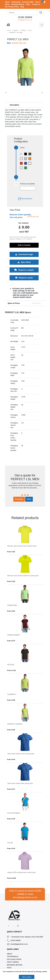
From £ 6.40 (11, 759)
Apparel (16, 30)
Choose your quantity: (28, 184)
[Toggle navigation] (42, 25)
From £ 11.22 (11, 670)
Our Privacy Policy (12, 7)
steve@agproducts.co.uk (25, 20)
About (7, 2)
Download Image (24, 254)
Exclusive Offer (28, 2)
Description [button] (15, 105)
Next (29, 499)
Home (9, 30)
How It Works (13, 962)
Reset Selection (25, 199)
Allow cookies (27, 977)
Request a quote (24, 278)
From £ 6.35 (11, 730)
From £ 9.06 (11, 611)
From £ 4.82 (11, 552)
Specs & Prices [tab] (14, 303)
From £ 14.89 (11, 878)
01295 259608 (25, 17)
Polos (30, 30)
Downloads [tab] (36, 303)
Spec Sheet (24, 262)
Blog (22, 7)
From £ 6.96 (11, 700)
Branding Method (18, 4)
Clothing (23, 30)
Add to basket (24, 245)
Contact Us (36, 4)
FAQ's (28, 4)
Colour (22, 148)
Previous (19, 499)
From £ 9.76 (11, 641)
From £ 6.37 (11, 789)
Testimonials (16, 2)
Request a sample (24, 270)
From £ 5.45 (11, 819)
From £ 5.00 (11, 581)
